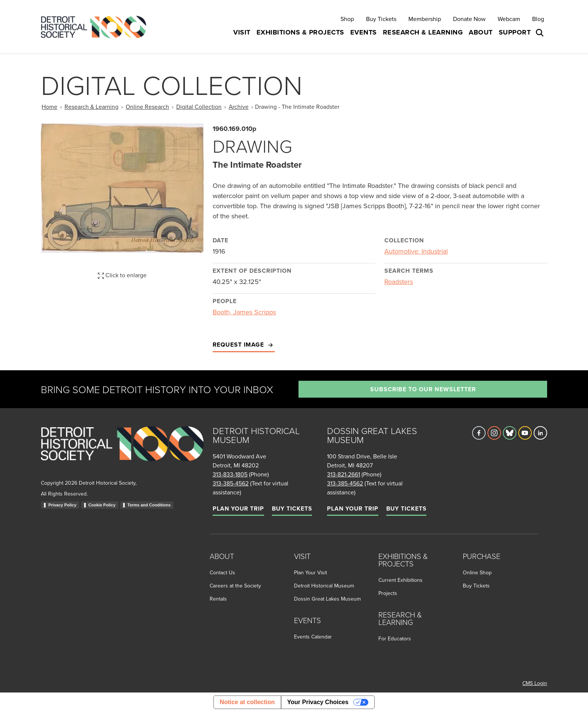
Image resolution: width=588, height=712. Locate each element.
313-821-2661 (343, 474)
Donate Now (469, 19)
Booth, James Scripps (244, 312)
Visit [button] (242, 32)
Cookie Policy (102, 505)
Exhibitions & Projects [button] (300, 32)
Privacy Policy (62, 505)
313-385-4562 (231, 483)
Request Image (244, 345)
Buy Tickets (381, 19)
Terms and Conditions (149, 505)
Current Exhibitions (400, 580)
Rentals (218, 599)
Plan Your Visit (310, 572)
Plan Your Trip (238, 508)
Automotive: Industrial (416, 251)
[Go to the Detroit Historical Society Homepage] (97, 27)
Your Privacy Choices (318, 702)
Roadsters (399, 282)
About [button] (481, 32)
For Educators (395, 638)
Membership (425, 19)
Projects (388, 593)
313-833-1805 (230, 474)
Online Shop (477, 572)
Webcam (509, 19)
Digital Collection (199, 107)
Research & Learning (91, 107)
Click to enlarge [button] (122, 275)
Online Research (147, 107)
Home (49, 107)
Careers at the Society (235, 586)
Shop (347, 19)
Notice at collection (247, 702)
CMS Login (535, 683)
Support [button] (515, 32)
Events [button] (364, 32)
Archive (239, 107)
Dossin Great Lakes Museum (327, 599)
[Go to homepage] (122, 452)
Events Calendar (313, 637)
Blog (538, 19)
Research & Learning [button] (423, 32)
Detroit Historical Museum (324, 586)
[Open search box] (540, 33)
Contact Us (222, 572)
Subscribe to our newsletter (423, 389)
